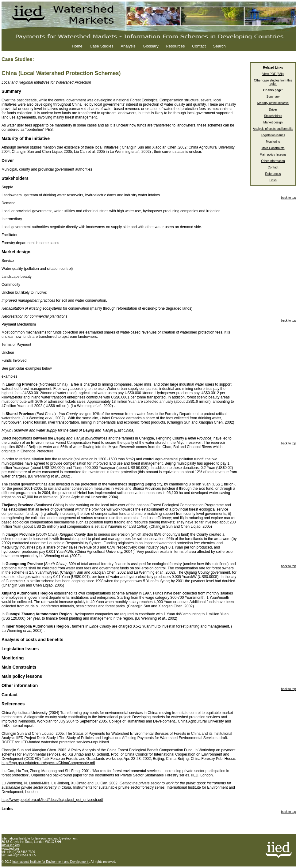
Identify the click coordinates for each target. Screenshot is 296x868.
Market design (273, 122)
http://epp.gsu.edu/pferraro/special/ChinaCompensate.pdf (48, 763)
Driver (273, 109)
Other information (273, 161)
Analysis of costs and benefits (273, 129)
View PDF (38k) (273, 74)
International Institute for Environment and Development (51, 862)
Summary (273, 97)
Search (219, 46)
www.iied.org (10, 849)
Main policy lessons (273, 155)
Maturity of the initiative (273, 103)
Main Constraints (273, 148)
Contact (199, 46)
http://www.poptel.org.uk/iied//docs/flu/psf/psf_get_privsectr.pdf (52, 800)
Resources (175, 46)
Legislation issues (273, 135)
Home (77, 46)
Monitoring (273, 142)
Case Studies (101, 46)
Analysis (128, 46)
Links (273, 180)
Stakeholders (273, 116)
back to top (288, 198)
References (273, 174)
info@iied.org (11, 845)
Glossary (150, 46)
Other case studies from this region (273, 82)
